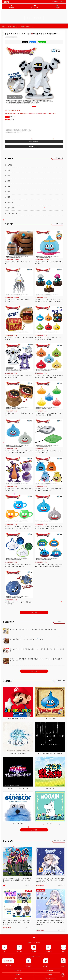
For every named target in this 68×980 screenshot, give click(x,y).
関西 (9, 197)
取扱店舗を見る (34, 141)
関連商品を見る (34, 147)
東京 (9, 176)
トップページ (18, 971)
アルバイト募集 (18, 978)
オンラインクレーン (14, 213)
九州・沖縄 (11, 208)
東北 (9, 170)
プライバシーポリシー (50, 978)
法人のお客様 (50, 971)
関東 (9, 181)
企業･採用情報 (55, 2)
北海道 (10, 165)
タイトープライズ (13, 27)
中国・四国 (11, 202)
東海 (9, 186)
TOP (3, 27)
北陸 (9, 192)
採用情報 (50, 974)
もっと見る (34, 612)
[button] (34, 107)
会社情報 (18, 974)
